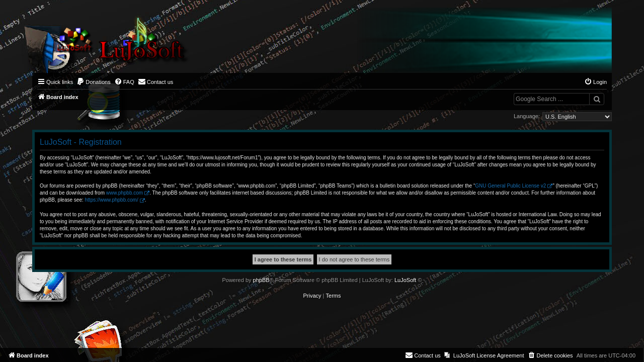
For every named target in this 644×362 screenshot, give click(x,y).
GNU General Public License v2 (510, 186)
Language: (527, 116)
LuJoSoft (405, 280)
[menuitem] (94, 82)
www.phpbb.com (125, 193)
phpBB (261, 280)
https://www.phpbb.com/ (112, 200)
